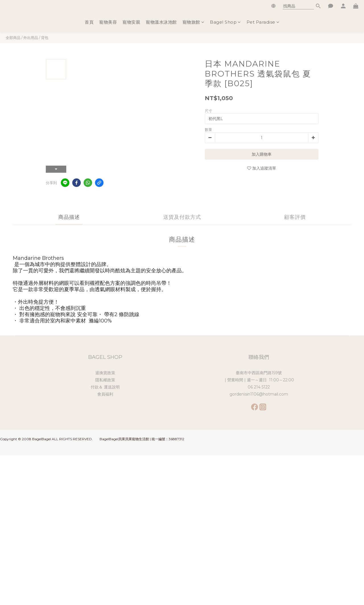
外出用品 (31, 38)
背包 (45, 38)
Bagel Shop (225, 22)
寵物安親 (131, 22)
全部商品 (13, 38)
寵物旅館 (194, 22)
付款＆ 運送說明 (105, 387)
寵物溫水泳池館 (161, 22)
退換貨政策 (105, 373)
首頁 (89, 22)
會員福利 (105, 394)
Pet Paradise (263, 22)
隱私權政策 (105, 380)
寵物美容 (108, 22)
